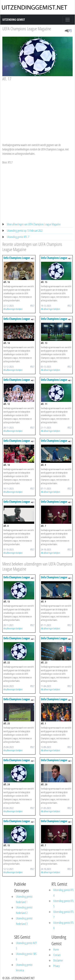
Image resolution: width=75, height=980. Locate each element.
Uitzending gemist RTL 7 (18, 237)
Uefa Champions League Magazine (17, 260)
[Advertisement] (37, 109)
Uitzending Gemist (14, 20)
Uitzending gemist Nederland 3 (24, 921)
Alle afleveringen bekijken (13, 309)
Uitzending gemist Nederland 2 (24, 910)
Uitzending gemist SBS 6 (26, 957)
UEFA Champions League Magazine (27, 29)
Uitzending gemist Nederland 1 (24, 899)
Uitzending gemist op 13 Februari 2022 (25, 231)
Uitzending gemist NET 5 (26, 946)
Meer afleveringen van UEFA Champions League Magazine (34, 224)
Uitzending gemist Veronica (24, 967)
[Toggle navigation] (68, 20)
